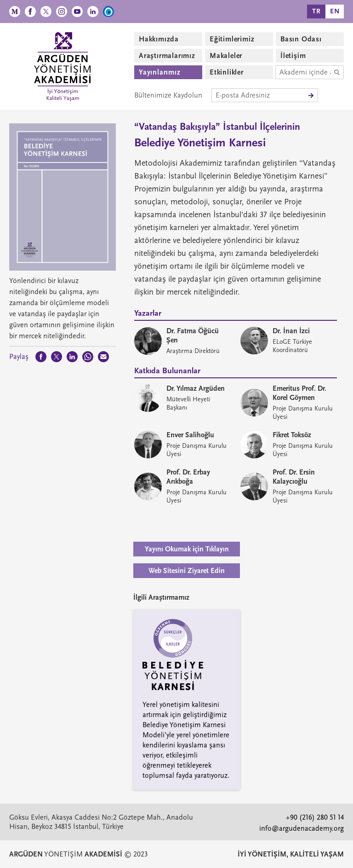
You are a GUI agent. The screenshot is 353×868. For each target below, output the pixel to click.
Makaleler (226, 56)
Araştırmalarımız (167, 56)
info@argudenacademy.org (302, 828)
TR (316, 11)
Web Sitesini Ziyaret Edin (187, 571)
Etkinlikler (227, 72)
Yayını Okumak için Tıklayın (187, 549)
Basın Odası (301, 39)
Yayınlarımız (160, 72)
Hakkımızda (159, 39)
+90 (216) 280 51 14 (315, 817)
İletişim (293, 56)
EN (335, 11)
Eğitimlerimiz (232, 39)
